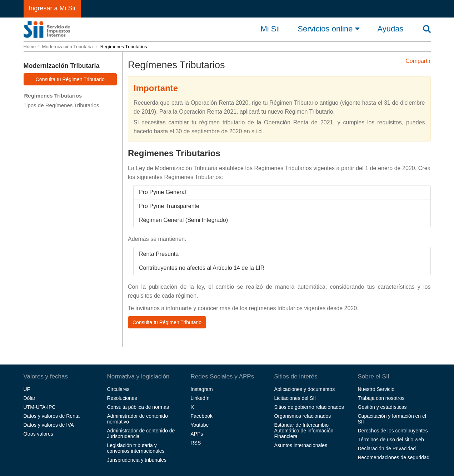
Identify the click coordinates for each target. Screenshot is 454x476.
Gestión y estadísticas (382, 407)
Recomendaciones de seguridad (394, 457)
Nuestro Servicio (376, 389)
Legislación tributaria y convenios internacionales (136, 448)
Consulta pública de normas (138, 407)
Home (30, 47)
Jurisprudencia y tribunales (137, 460)
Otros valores (38, 434)
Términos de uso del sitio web (391, 440)
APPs (197, 434)
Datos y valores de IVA (49, 425)
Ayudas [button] (391, 29)
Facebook (202, 416)
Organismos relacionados (303, 416)
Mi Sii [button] (270, 29)
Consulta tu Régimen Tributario (70, 79)
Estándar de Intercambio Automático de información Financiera (304, 431)
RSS (196, 443)
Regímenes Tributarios (53, 96)
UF (27, 389)
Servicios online (328, 29)
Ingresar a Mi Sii (52, 8)
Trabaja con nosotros (381, 398)
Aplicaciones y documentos (305, 389)
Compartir (418, 61)
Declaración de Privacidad (387, 448)
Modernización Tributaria (67, 47)
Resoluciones (122, 398)
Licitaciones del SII (295, 398)
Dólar (29, 398)
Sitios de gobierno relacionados (309, 407)
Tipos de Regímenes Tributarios (61, 105)
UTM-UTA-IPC (40, 407)
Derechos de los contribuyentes (393, 431)
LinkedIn (200, 398)
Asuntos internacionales (301, 445)
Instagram (202, 389)
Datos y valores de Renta (52, 416)
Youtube (200, 425)
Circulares (118, 389)
